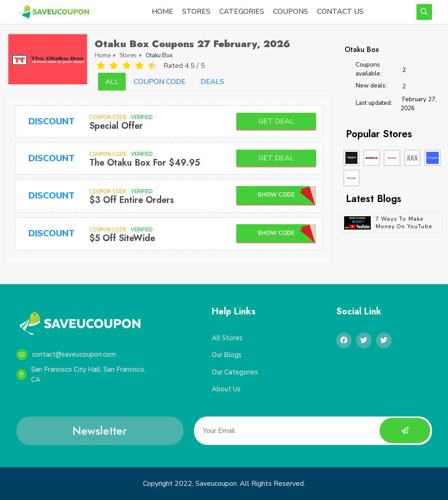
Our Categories (235, 372)
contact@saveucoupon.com (66, 355)
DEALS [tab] (212, 82)
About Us (226, 389)
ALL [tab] (112, 82)
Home (103, 56)
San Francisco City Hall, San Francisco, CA (81, 375)
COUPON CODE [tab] (160, 82)
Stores (128, 56)
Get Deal (276, 121)
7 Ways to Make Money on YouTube (404, 223)
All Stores (227, 338)
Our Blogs (227, 355)
